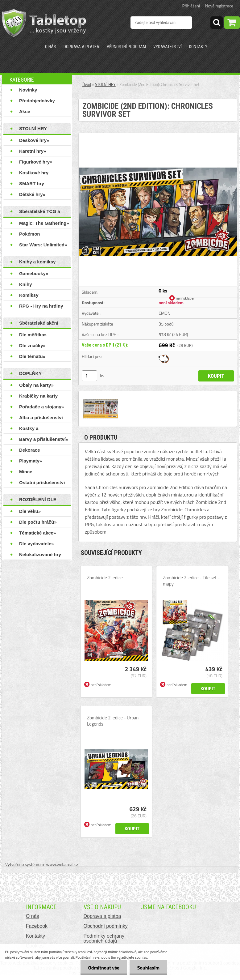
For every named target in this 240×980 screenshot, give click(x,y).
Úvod (87, 84)
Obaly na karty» (36, 385)
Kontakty (198, 47)
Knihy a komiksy (37, 262)
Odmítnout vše (104, 968)
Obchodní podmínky (106, 926)
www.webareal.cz (62, 864)
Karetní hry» (33, 151)
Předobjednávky (37, 101)
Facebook (37, 926)
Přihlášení (191, 6)
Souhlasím (148, 968)
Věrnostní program (126, 47)
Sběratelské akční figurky (39, 324)
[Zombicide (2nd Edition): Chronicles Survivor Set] (158, 135)
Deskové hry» (34, 140)
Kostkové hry (34, 173)
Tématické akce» (37, 533)
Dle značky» (32, 345)
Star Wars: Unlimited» (43, 245)
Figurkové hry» (36, 162)
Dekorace (30, 450)
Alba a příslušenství (41, 418)
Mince (26, 472)
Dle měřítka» (33, 335)
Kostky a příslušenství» (35, 430)
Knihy (26, 284)
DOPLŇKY (30, 373)
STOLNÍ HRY (33, 128)
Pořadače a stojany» (41, 407)
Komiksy (29, 295)
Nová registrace (219, 6)
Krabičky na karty (38, 396)
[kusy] (89, 376)
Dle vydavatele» (37, 544)
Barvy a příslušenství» (44, 439)
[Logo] (44, 23)
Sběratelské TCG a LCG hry (40, 213)
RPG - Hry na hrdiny (41, 306)
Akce (25, 111)
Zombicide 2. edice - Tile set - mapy (191, 581)
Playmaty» (31, 461)
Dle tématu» (32, 356)
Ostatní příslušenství (42, 482)
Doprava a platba (81, 47)
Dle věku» (30, 511)
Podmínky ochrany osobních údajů (104, 938)
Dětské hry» (32, 194)
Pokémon (30, 234)
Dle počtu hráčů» (38, 522)
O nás (51, 47)
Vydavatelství (168, 47)
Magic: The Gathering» (44, 223)
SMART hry (32, 183)
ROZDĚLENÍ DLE (38, 499)
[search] (217, 23)
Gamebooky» (34, 273)
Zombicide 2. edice (105, 578)
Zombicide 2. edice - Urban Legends (113, 721)
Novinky (28, 90)
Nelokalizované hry (40, 554)
